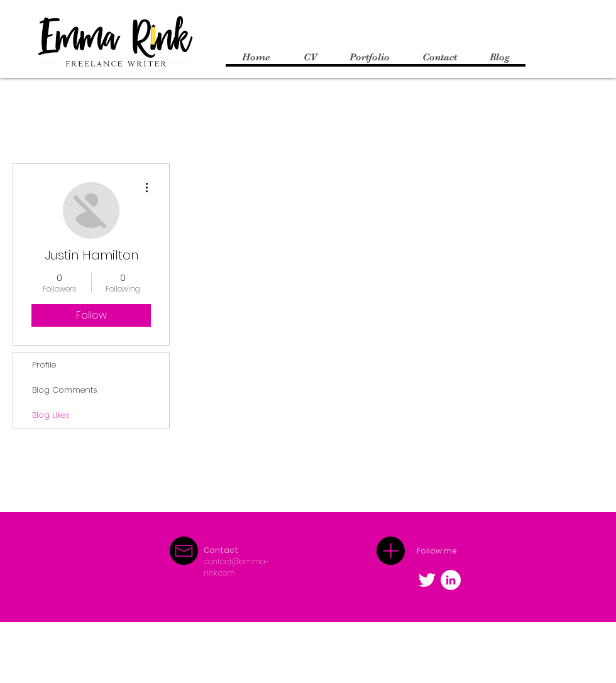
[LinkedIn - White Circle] (451, 580)
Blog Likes (51, 415)
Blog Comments (65, 390)
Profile (44, 365)
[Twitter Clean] (427, 580)
